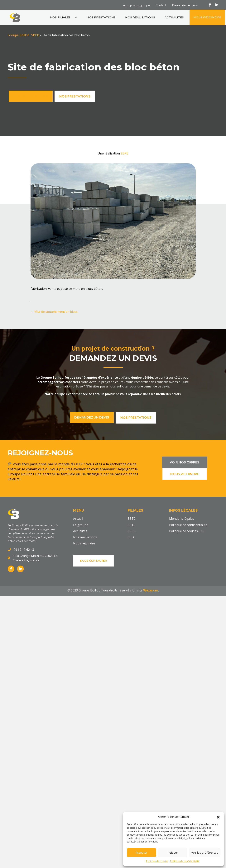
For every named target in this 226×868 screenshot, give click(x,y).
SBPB (35, 35)
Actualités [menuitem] (80, 531)
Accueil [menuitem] (78, 519)
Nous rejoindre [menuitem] (84, 543)
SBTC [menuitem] (132, 519)
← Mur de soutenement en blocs (54, 312)
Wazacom (150, 590)
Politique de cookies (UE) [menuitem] (187, 531)
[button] (218, 817)
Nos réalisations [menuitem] (85, 537)
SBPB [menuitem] (132, 531)
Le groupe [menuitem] (81, 525)
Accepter (142, 852)
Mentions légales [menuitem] (182, 519)
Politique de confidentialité (185, 861)
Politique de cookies (157, 861)
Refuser (173, 852)
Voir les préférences (205, 852)
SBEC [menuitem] (131, 537)
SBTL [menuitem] (132, 525)
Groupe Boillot (18, 35)
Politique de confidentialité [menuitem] (188, 525)
